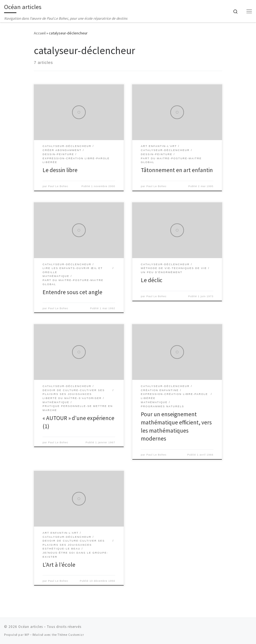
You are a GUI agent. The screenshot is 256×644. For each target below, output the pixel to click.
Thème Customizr (71, 635)
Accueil (40, 33)
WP (27, 635)
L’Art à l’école (59, 565)
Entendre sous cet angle (72, 292)
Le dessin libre (60, 170)
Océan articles (31, 627)
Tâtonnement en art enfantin (177, 170)
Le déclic (152, 280)
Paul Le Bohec (58, 186)
